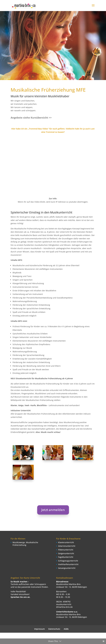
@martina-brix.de (64, 607)
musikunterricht (64, 604)
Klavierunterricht (66, 542)
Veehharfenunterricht (68, 564)
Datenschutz (54, 629)
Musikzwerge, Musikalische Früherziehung (25, 544)
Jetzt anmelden (53, 510)
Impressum (39, 629)
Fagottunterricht (66, 557)
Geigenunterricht (66, 553)
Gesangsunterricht (67, 568)
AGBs (66, 629)
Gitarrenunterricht (67, 546)
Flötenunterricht (66, 550)
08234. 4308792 (63, 602)
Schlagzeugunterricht (68, 561)
